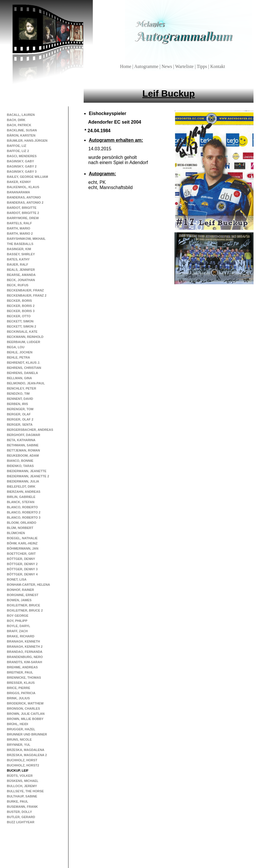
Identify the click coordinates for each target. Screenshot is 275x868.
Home (126, 66)
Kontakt (218, 66)
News (167, 66)
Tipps (203, 66)
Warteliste (185, 66)
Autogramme (147, 66)
